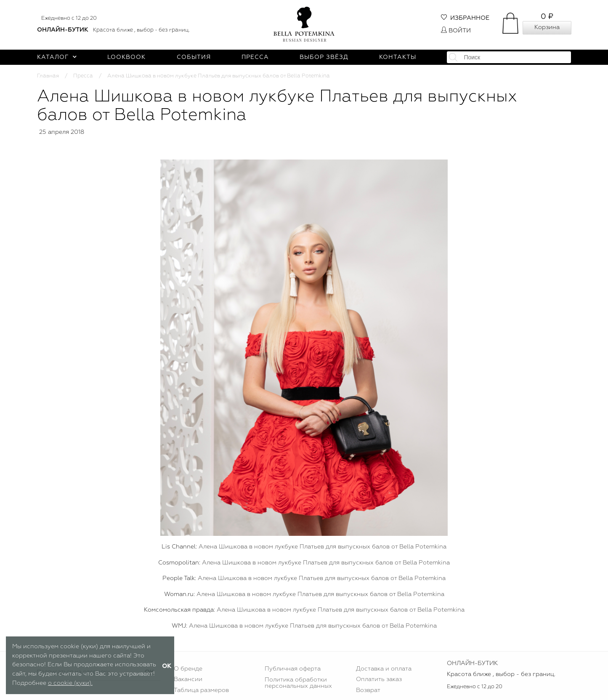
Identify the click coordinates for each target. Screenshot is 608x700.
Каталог (57, 57)
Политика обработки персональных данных (298, 683)
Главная (48, 76)
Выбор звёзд (324, 57)
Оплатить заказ (379, 679)
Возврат (368, 690)
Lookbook (126, 57)
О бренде (188, 669)
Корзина (547, 27)
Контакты (398, 57)
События (194, 57)
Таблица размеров (201, 690)
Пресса (255, 57)
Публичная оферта (293, 669)
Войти (456, 31)
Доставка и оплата (384, 669)
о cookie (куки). (70, 683)
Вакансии (188, 679)
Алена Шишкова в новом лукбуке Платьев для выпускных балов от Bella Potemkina (323, 547)
